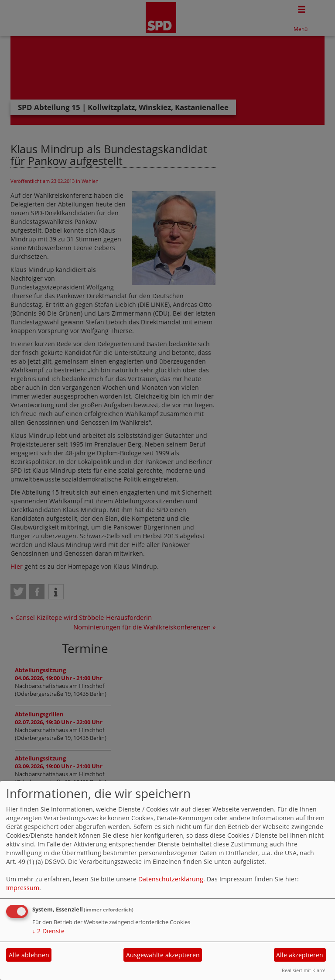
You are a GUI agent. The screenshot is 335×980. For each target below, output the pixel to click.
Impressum (23, 888)
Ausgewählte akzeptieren (163, 955)
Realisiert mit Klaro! (304, 970)
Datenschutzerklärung (171, 879)
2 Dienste (48, 931)
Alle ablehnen (29, 955)
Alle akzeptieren (300, 955)
